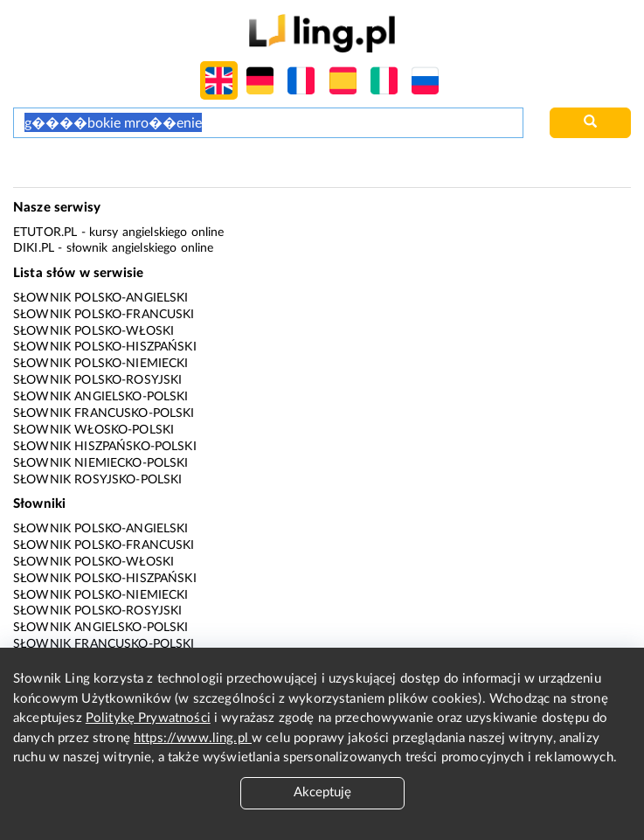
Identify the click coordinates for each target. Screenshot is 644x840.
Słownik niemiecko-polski (101, 463)
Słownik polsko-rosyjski (97, 380)
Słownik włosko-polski (93, 430)
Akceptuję (322, 792)
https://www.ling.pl (193, 738)
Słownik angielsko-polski (101, 397)
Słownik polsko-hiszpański (105, 347)
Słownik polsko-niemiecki (101, 364)
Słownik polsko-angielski (101, 298)
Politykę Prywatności (148, 718)
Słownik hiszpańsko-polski (105, 447)
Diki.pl (34, 248)
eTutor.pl (45, 233)
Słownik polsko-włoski (93, 331)
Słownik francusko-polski (104, 413)
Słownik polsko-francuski (104, 315)
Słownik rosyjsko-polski (97, 480)
